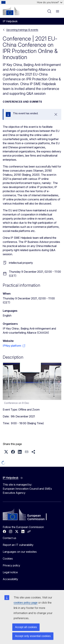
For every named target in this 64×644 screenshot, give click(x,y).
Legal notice (10, 572)
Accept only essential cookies (33, 636)
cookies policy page (26, 603)
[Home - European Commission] (11, 11)
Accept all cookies (26, 627)
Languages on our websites (20, 552)
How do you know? (50, 2)
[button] (6, 452)
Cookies (8, 559)
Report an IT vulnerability (18, 545)
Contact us (9, 538)
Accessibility (10, 579)
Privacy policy (11, 565)
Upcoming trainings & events (22, 30)
